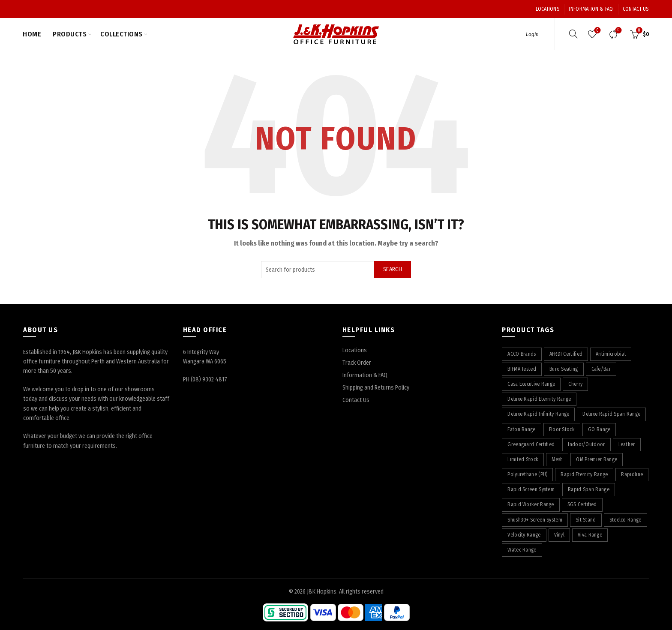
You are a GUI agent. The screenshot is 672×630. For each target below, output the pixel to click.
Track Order (357, 363)
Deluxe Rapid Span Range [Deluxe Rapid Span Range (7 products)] (611, 414)
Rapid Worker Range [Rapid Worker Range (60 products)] (531, 504)
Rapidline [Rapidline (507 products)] (632, 474)
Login (532, 34)
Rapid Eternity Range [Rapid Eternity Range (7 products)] (584, 474)
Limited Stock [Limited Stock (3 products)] (523, 459)
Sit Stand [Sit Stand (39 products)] (586, 520)
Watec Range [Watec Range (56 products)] (522, 550)
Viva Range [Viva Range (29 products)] (590, 535)
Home (32, 34)
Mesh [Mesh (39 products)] (557, 459)
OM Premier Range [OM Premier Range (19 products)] (597, 459)
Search (393, 269)
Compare (617, 31)
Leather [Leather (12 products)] (627, 444)
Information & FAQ (591, 9)
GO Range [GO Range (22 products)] (599, 429)
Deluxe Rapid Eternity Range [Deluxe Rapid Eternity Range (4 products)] (539, 399)
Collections (121, 34)
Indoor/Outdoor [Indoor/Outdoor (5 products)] (586, 444)
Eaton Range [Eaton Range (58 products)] (521, 429)
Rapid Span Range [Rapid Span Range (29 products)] (589, 489)
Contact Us (636, 9)
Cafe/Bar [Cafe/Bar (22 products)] (601, 369)
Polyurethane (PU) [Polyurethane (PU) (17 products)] (527, 474)
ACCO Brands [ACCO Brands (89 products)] (522, 354)
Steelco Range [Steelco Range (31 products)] (625, 520)
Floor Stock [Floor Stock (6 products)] (562, 429)
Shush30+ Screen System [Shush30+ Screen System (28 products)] (535, 520)
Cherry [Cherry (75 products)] (575, 384)
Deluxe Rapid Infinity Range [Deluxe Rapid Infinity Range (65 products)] (538, 414)
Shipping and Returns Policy (376, 388)
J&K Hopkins (322, 592)
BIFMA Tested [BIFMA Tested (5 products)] (522, 369)
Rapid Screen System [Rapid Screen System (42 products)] (531, 489)
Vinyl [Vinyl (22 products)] (559, 535)
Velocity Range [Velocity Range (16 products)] (524, 535)
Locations (547, 9)
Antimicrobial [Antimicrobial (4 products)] (611, 354)
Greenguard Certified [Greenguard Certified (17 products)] (531, 444)
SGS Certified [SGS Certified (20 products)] (582, 504)
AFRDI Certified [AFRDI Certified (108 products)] (566, 354)
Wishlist (596, 31)
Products (70, 34)
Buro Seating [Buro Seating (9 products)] (564, 369)
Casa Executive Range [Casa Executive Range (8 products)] (531, 384)
